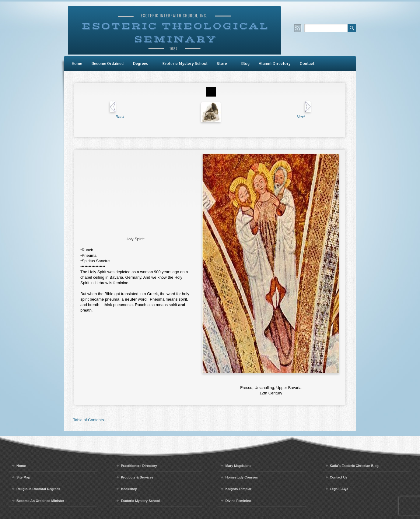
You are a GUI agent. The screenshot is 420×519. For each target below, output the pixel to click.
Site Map (23, 477)
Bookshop (129, 489)
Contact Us (339, 477)
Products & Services (137, 477)
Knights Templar (238, 489)
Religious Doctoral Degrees (38, 489)
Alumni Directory (275, 64)
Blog (245, 64)
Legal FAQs (339, 489)
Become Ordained (107, 64)
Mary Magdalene (238, 466)
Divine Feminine (238, 501)
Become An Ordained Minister (40, 501)
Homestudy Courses (242, 477)
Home (77, 64)
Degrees (140, 64)
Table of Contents (88, 420)
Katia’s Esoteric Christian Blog (354, 466)
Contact (307, 64)
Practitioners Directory (139, 466)
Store (222, 64)
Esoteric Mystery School (185, 64)
